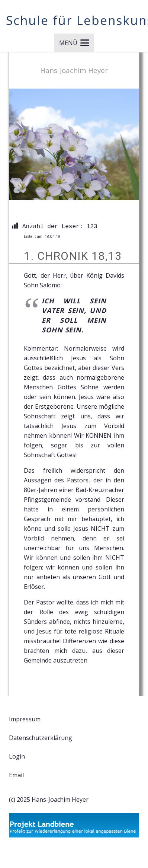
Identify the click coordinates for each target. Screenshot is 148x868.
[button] (74, 43)
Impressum (25, 719)
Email (16, 775)
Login (17, 756)
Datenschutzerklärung (41, 738)
